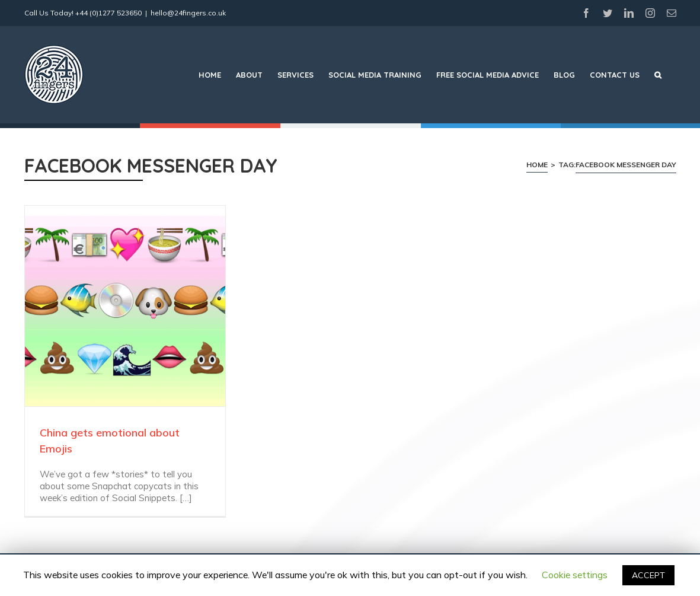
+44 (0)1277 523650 (108, 13)
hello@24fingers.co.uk (188, 13)
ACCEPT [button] (648, 575)
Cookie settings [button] (575, 575)
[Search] (658, 75)
